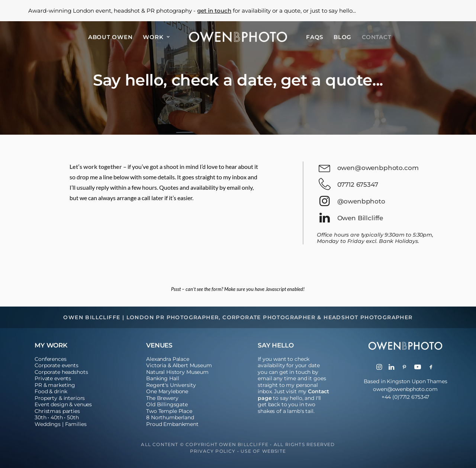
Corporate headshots (61, 372)
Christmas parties (57, 411)
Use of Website (263, 451)
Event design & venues (63, 404)
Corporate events (57, 365)
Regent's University (171, 385)
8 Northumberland (170, 417)
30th (40, 417)
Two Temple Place (169, 411)
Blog (342, 37)
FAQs (315, 37)
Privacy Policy (213, 451)
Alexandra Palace (168, 359)
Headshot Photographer (368, 317)
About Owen (110, 37)
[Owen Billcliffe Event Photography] (238, 37)
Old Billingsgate (167, 404)
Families (76, 424)
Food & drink (51, 391)
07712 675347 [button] (358, 185)
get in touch (214, 11)
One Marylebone (167, 391)
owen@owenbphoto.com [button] (378, 168)
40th (57, 417)
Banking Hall (163, 378)
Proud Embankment (172, 424)
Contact (377, 37)
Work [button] (156, 37)
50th (73, 417)
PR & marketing (55, 385)
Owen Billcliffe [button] (360, 218)
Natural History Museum (177, 372)
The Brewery (162, 398)
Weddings (48, 424)
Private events (53, 378)
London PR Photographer (173, 317)
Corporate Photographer (269, 317)
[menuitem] (110, 37)
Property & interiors (60, 398)
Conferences (50, 359)
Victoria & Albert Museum (179, 365)
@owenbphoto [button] (361, 201)
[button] (324, 170)
